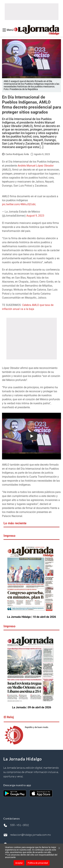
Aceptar (19, 863)
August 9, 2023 (35, 216)
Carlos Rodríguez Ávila (17, 154)
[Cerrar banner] (59, 848)
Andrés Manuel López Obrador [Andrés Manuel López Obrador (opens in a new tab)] (36, 166)
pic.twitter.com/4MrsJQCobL (19, 204)
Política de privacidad (38, 863)
